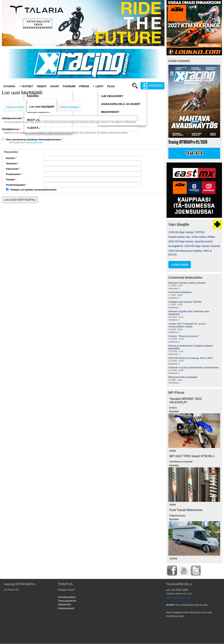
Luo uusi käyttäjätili (42, 107)
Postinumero (13, 174)
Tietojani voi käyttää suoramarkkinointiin (33, 190)
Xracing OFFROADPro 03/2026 (188, 142)
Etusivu (9, 86)
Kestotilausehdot (67, 597)
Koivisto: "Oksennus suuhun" (184, 336)
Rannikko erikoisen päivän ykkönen (187, 283)
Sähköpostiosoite (12, 118)
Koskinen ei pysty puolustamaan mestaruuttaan (194, 367)
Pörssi (84, 86)
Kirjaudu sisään (15, 107)
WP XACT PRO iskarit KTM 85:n (192, 456)
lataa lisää (180, 265)
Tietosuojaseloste (67, 601)
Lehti (99, 86)
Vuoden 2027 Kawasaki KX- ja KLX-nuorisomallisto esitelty (187, 325)
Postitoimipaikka (16, 185)
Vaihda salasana (69, 107)
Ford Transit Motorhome (186, 510)
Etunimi (11, 158)
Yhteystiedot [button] (11, 152)
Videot (42, 86)
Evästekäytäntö (66, 608)
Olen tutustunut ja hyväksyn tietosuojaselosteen (33, 140)
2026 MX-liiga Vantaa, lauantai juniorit (190, 241)
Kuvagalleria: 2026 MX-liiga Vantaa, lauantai (194, 246)
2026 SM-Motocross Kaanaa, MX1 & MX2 (191, 358)
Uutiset (27, 86)
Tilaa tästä (194, 153)
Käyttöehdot (64, 604)
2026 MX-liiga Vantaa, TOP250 (186, 232)
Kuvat (55, 86)
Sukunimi (11, 163)
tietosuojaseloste (34, 143)
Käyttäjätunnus (11, 129)
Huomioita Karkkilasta (180, 292)
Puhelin (10, 180)
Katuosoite (12, 169)
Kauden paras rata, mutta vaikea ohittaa (192, 237)
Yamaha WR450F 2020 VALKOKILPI (185, 401)
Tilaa (111, 86)
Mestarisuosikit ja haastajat (183, 377)
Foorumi (69, 86)
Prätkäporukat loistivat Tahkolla (185, 302)
